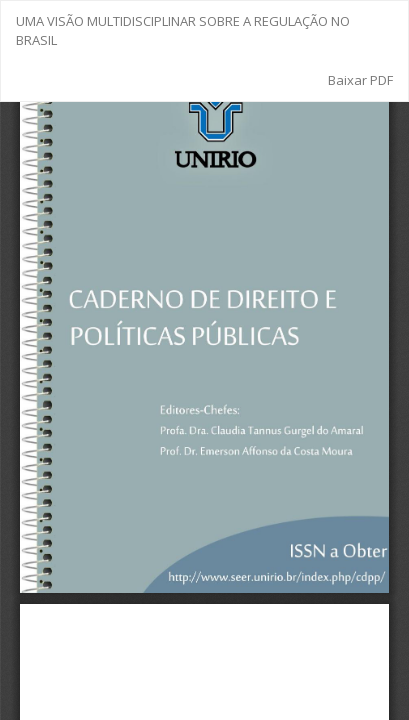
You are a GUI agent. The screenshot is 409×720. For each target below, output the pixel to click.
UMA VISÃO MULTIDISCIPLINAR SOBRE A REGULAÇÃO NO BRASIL (183, 30)
